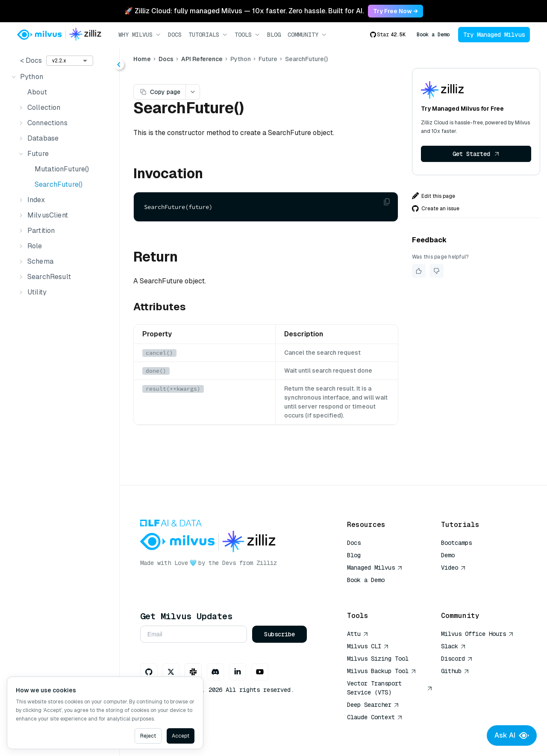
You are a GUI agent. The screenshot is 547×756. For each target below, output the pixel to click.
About (37, 92)
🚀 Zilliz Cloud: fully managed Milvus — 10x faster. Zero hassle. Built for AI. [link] (244, 11)
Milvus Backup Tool (382, 671)
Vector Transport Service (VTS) (390, 688)
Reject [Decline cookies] (148, 736)
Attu (358, 634)
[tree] (60, 185)
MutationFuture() (62, 169)
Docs (175, 35)
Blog (274, 35)
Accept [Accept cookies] (181, 736)
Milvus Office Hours (477, 634)
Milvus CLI (368, 646)
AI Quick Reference (378, 592)
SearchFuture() (59, 184)
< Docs (31, 60)
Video (453, 568)
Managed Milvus (375, 568)
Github (455, 671)
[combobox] (70, 61)
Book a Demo (433, 35)
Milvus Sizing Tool (378, 659)
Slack (453, 646)
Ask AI (512, 735)
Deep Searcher (373, 705)
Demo (448, 555)
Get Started (476, 154)
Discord (457, 659)
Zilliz (268, 563)
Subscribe (281, 634)
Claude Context (375, 717)
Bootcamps (456, 543)
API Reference (203, 59)
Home (143, 59)
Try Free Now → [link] (396, 11)
